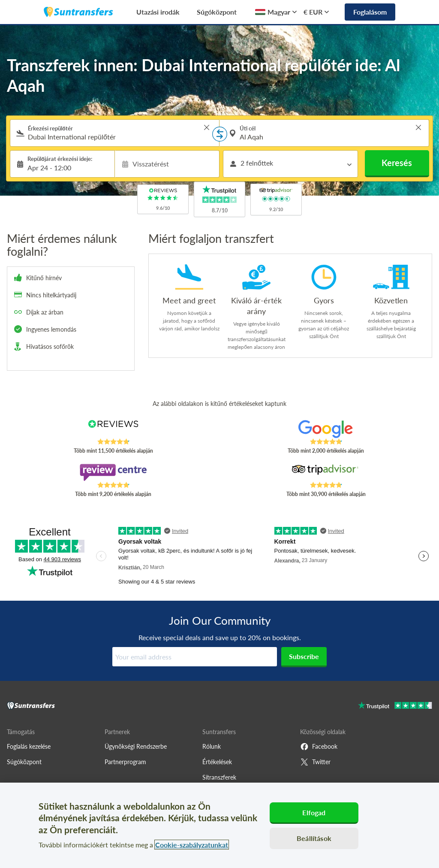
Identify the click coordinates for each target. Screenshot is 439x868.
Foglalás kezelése (29, 746)
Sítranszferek (219, 777)
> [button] (207, 127)
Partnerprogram (125, 762)
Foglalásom (370, 12)
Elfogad (314, 812)
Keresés (397, 163)
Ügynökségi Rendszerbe (136, 746)
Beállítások (314, 838)
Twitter (315, 762)
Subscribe (304, 656)
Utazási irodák (158, 12)
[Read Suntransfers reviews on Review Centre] (113, 472)
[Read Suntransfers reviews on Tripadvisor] (326, 472)
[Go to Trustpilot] (395, 706)
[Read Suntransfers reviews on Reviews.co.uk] (113, 429)
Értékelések (217, 762)
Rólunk (212, 746)
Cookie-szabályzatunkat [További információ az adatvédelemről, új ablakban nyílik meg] (192, 845)
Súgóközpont (217, 12)
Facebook (319, 747)
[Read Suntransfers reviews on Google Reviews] (326, 429)
